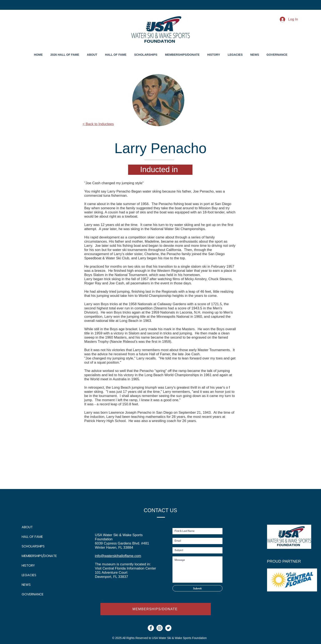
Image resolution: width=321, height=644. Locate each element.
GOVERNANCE (32, 594)
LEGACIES (29, 575)
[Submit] (197, 588)
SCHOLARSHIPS (32, 546)
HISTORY (28, 565)
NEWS (26, 585)
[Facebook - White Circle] (151, 628)
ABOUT (27, 527)
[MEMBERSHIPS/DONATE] (156, 609)
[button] (214, 55)
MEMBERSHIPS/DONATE (32, 556)
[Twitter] (168, 628)
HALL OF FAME (32, 537)
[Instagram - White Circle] (160, 628)
